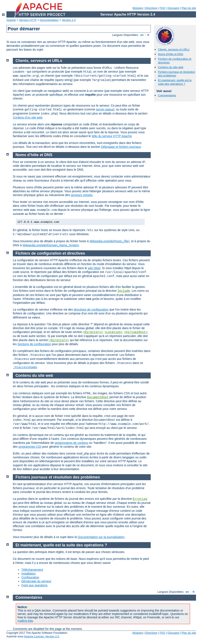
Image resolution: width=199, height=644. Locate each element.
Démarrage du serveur (36, 581)
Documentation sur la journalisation (101, 537)
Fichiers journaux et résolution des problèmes (58, 477)
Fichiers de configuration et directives (50, 253)
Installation (29, 574)
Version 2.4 (69, 20)
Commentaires (167, 95)
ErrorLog (140, 499)
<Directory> (93, 332)
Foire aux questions (34, 585)
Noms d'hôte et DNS (171, 54)
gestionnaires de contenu (71, 443)
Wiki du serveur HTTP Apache (112, 136)
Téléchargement (32, 570)
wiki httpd (94, 268)
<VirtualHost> (136, 332)
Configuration (30, 577)
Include (124, 291)
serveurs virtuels (82, 195)
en (142, 35)
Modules (138, 8)
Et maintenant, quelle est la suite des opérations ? (175, 82)
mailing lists (25, 621)
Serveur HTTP (28, 20)
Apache (11, 20)
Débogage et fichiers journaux (121, 147)
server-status (105, 109)
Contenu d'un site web (28, 117)
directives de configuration (91, 310)
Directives (151, 8)
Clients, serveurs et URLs (174, 49)
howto (25, 367)
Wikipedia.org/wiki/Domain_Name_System (51, 245)
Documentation (49, 20)
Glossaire (173, 8)
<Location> (114, 332)
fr (148, 35)
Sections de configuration (34, 344)
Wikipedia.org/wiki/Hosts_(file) (110, 241)
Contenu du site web (171, 67)
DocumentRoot (98, 397)
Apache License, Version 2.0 (42, 636)
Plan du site (189, 8)
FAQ (162, 8)
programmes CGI (30, 447)
